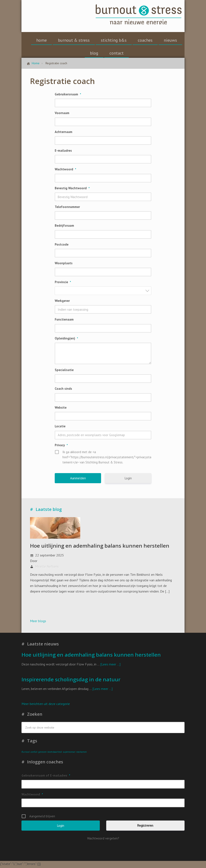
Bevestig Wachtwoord (72, 190)
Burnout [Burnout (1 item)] (26, 753)
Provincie (63, 283)
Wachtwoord (65, 171)
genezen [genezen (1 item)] (42, 753)
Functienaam (64, 321)
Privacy (61, 447)
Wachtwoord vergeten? (103, 840)
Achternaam (64, 133)
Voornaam (62, 114)
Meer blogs (38, 622)
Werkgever (62, 302)
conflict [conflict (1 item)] (34, 753)
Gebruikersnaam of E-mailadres (46, 777)
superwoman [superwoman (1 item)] (69, 753)
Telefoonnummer (67, 208)
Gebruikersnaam (68, 96)
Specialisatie (64, 371)
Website (61, 409)
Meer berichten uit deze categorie (46, 705)
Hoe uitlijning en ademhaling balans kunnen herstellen (100, 547)
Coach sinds (63, 390)
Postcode (62, 246)
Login (128, 480)
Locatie (60, 428)
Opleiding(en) (66, 340)
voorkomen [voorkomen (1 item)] (81, 753)
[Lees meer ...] (110, 665)
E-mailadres (63, 152)
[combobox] (103, 292)
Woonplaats (64, 265)
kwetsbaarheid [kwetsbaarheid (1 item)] (55, 753)
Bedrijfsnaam (64, 227)
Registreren (145, 827)
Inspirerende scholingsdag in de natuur (71, 681)
